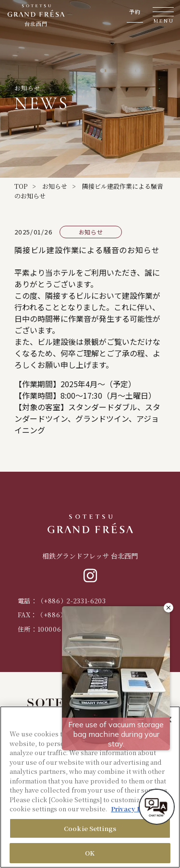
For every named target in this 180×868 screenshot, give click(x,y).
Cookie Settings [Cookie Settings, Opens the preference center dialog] (90, 828)
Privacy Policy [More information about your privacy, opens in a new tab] (134, 809)
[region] (90, 787)
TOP (21, 186)
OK (90, 853)
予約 (135, 12)
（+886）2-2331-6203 (72, 601)
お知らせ (55, 186)
